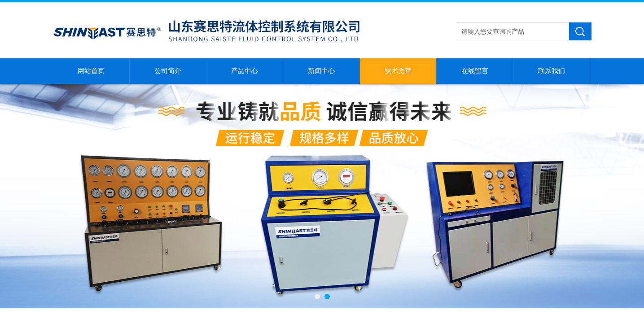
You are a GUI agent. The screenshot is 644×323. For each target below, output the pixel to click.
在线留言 (475, 71)
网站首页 (91, 71)
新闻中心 (321, 71)
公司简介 (168, 71)
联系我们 (552, 71)
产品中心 (245, 71)
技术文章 (398, 71)
